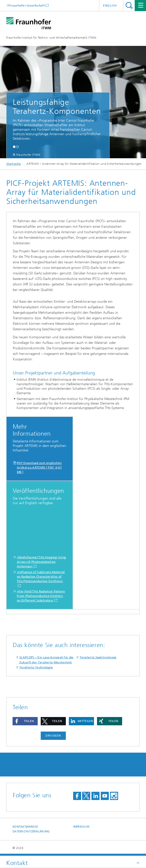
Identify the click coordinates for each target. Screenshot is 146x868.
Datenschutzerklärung (31, 832)
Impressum (81, 827)
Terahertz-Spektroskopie (98, 657)
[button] (14, 147)
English (110, 6)
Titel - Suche (129, 5)
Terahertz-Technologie (36, 667)
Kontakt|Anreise (25, 827)
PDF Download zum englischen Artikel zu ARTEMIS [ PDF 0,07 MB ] (39, 467)
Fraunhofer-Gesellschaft (27, 5)
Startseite (14, 164)
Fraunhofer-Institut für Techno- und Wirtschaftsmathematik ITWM (51, 38)
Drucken (53, 736)
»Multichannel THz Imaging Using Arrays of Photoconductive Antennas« (41, 562)
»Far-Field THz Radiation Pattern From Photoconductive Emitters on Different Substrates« (41, 596)
